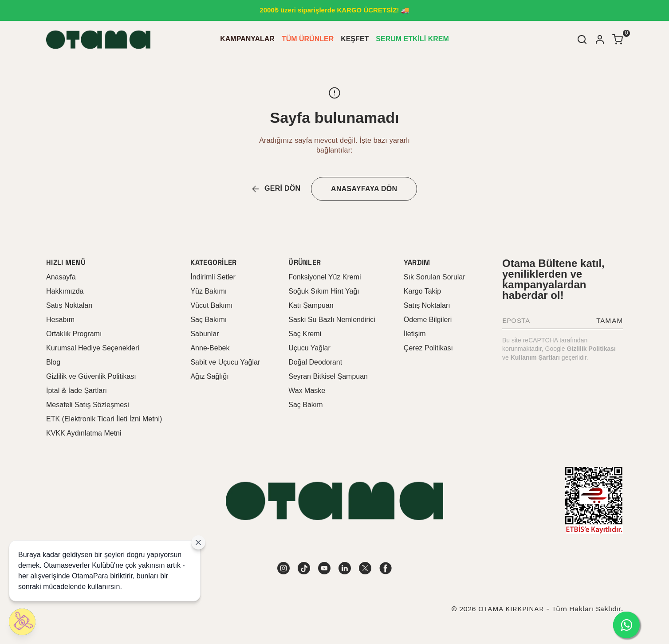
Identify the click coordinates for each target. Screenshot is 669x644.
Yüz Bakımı (209, 291)
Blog (53, 362)
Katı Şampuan (311, 305)
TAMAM (610, 320)
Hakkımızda (65, 291)
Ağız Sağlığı (209, 376)
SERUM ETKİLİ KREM (412, 39)
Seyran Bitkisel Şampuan (328, 376)
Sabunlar (205, 334)
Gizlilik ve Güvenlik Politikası (91, 376)
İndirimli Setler (213, 277)
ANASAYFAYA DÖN (364, 189)
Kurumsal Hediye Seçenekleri (93, 348)
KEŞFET (355, 39)
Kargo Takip (422, 291)
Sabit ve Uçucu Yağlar (225, 362)
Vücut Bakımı (211, 305)
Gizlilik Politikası (591, 349)
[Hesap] (600, 39)
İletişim (415, 334)
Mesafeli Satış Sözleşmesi (88, 405)
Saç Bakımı (209, 320)
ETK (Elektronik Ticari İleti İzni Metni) (104, 419)
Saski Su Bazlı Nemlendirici (332, 320)
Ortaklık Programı (74, 334)
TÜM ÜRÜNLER (308, 39)
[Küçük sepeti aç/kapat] (618, 39)
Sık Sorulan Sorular (435, 277)
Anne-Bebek (210, 348)
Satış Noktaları (69, 305)
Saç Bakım (305, 405)
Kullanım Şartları (535, 357)
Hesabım (60, 320)
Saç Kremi (305, 334)
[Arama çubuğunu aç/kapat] (582, 39)
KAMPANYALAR (247, 39)
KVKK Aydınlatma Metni (84, 433)
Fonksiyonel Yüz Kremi (325, 277)
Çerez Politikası (428, 348)
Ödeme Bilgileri (428, 320)
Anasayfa (61, 277)
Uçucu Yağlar (309, 348)
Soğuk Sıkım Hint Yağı (324, 291)
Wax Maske (307, 391)
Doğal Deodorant (315, 362)
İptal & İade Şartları (77, 391)
